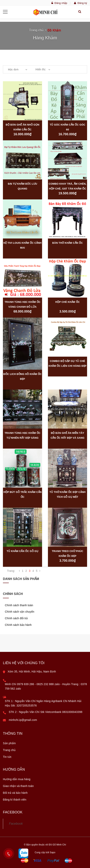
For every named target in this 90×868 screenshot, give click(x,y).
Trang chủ (9, 750)
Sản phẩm (9, 743)
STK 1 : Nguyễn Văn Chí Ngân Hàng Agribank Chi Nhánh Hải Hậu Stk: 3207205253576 (43, 703)
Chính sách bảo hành (18, 625)
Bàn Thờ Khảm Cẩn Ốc (67, 243)
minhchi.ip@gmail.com (23, 720)
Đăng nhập (59, 3)
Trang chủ (36, 30)
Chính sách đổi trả (16, 618)
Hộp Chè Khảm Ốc (68, 302)
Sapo (52, 852)
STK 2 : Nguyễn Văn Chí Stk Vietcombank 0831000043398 (46, 712)
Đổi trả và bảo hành (15, 793)
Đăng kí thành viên (15, 800)
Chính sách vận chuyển (20, 612)
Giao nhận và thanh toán (18, 786)
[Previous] (19, 571)
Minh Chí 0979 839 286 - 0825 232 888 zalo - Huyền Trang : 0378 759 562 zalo (46, 686)
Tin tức (7, 757)
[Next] (40, 571)
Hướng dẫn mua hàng (17, 779)
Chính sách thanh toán (19, 605)
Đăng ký (81, 3)
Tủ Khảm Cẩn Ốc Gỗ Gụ (22, 551)
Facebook (16, 824)
